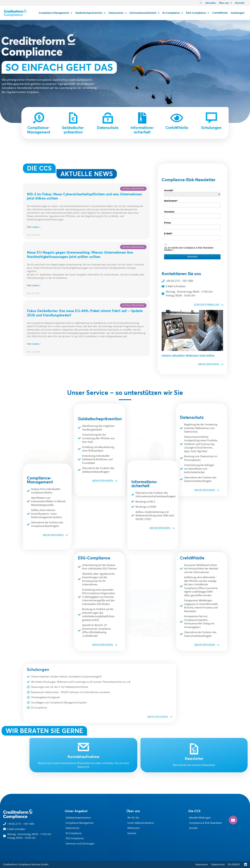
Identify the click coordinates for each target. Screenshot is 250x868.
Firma (167, 223)
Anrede (168, 190)
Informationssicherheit (144, 13)
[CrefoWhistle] (177, 118)
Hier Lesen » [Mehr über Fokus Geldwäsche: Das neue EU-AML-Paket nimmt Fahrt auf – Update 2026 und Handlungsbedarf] (34, 344)
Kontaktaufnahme (83, 757)
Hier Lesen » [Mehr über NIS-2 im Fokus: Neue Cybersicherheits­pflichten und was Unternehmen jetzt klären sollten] (34, 227)
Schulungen (238, 13)
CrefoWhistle (220, 13)
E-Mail (168, 234)
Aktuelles (211, 3)
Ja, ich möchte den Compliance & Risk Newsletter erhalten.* (189, 249)
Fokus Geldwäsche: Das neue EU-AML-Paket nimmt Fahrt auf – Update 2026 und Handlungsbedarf (85, 313)
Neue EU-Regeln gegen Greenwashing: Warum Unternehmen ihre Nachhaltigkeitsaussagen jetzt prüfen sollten (80, 254)
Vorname (169, 212)
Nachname (170, 201)
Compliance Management (55, 13)
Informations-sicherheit (142, 130)
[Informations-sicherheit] (142, 118)
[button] (233, 820)
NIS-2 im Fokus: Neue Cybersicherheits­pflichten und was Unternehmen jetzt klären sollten (84, 196)
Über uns (226, 3)
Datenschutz (118, 13)
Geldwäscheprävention (90, 13)
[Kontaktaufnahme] (83, 747)
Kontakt (240, 3)
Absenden (192, 257)
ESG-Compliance (198, 13)
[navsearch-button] (201, 3)
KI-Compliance (173, 13)
